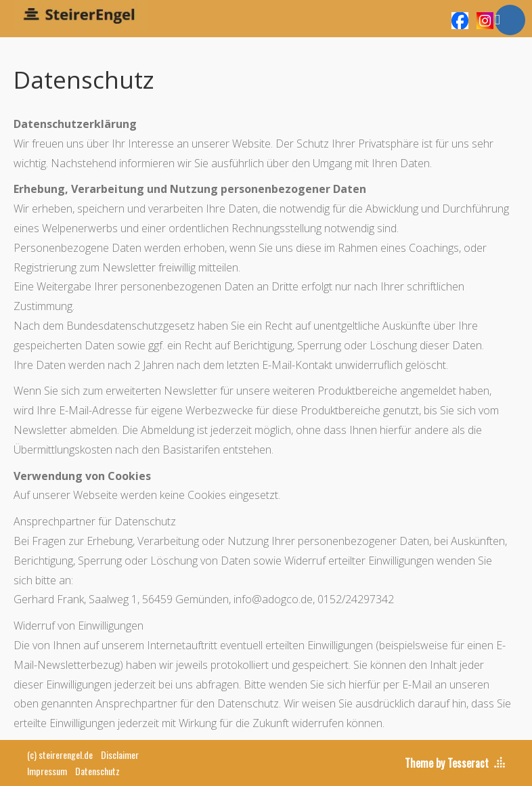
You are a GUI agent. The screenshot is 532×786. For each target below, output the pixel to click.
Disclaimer (120, 755)
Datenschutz (97, 771)
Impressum (47, 771)
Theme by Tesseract (447, 763)
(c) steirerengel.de (60, 755)
